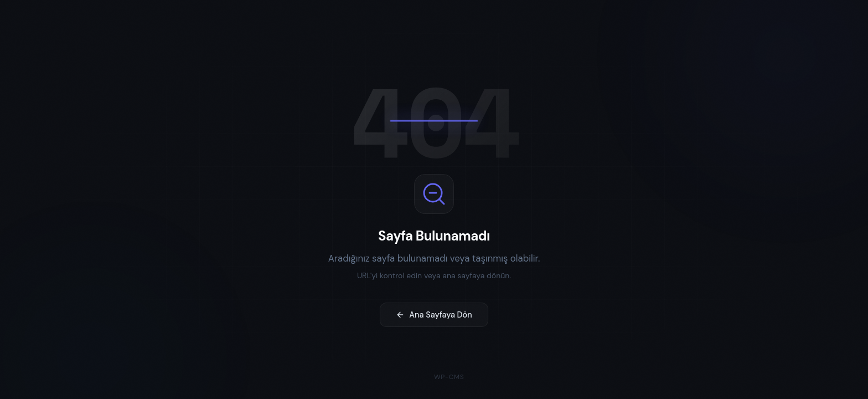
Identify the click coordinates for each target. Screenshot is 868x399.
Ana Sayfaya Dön (434, 316)
